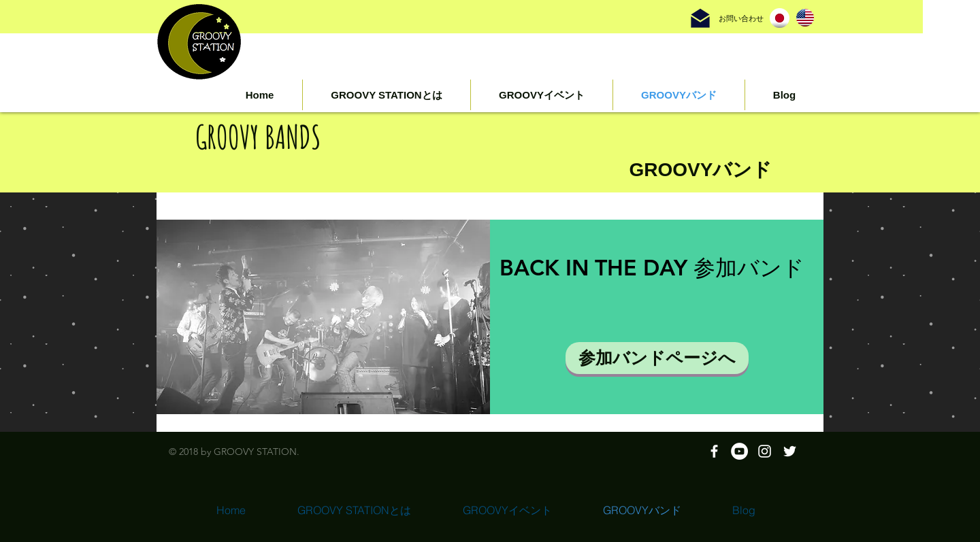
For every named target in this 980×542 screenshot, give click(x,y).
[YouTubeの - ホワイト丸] (739, 451)
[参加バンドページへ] (657, 358)
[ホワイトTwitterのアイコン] (790, 451)
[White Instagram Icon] (765, 451)
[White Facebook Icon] (714, 451)
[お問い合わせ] (741, 19)
